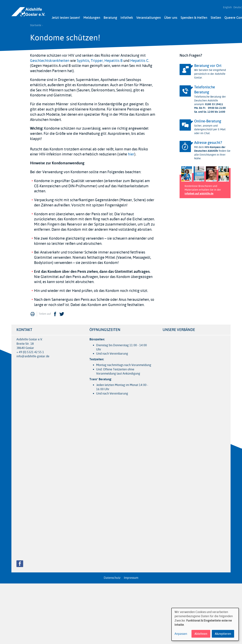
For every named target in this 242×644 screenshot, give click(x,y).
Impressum (131, 577)
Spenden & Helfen (194, 16)
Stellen (216, 16)
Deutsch (237, 7)
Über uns (171, 16)
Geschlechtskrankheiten (50, 59)
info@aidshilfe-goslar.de (33, 355)
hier (131, 153)
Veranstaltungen (149, 16)
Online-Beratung (208, 120)
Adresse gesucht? (208, 141)
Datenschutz (112, 577)
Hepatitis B (113, 59)
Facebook (55, 313)
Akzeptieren (223, 634)
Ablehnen (201, 634)
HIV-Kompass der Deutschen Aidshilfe (210, 148)
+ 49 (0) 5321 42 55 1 (30, 351)
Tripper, (97, 59)
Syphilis (83, 59)
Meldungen (92, 16)
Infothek (127, 16)
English (226, 7)
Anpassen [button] (181, 634)
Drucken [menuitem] (33, 313)
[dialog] (205, 624)
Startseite (36, 24)
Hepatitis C (139, 59)
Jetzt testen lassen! (66, 16)
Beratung (110, 16)
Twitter (62, 313)
